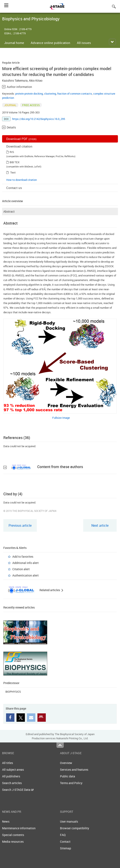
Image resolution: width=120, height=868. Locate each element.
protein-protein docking (29, 94)
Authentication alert (26, 575)
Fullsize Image (61, 418)
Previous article (20, 525)
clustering (50, 94)
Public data (68, 776)
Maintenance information (19, 828)
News (6, 821)
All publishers (11, 776)
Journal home (14, 43)
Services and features (74, 770)
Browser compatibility (75, 828)
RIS (12, 152)
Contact (65, 842)
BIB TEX (15, 162)
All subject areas (13, 770)
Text (13, 172)
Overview (66, 763)
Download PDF (21, 139)
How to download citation (22, 180)
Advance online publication (50, 43)
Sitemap (66, 848)
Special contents (13, 835)
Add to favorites (23, 557)
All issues (84, 43)
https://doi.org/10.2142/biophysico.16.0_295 (39, 119)
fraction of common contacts (75, 94)
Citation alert (21, 569)
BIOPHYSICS (13, 692)
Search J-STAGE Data (18, 790)
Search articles (12, 783)
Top (60, 745)
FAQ (63, 835)
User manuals (69, 821)
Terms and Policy (71, 783)
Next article (100, 525)
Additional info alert (26, 563)
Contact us (14, 188)
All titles (8, 763)
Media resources (13, 842)
